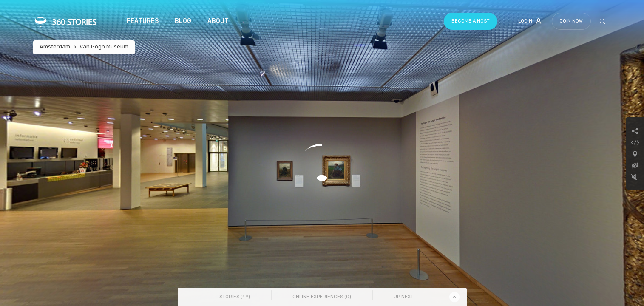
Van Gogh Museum (104, 47)
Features (143, 21)
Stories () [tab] (235, 297)
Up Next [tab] (404, 297)
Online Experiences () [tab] (322, 297)
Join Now (571, 21)
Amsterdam (55, 47)
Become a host (471, 21)
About (218, 21)
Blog (183, 21)
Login (530, 21)
